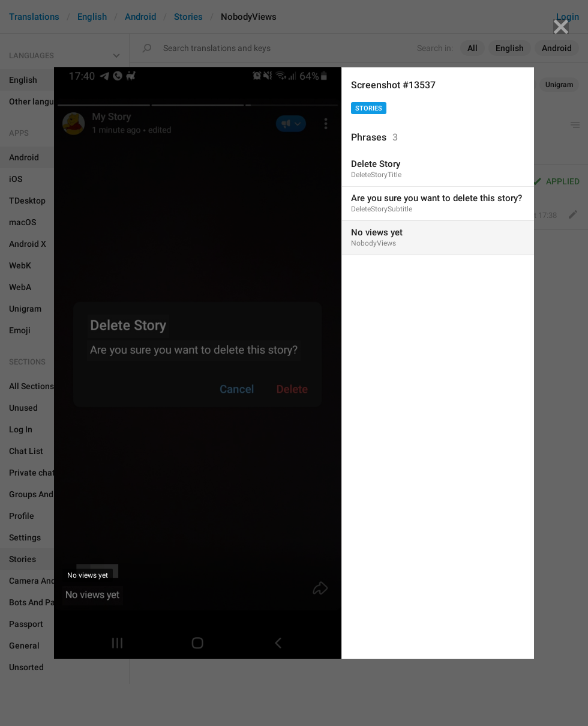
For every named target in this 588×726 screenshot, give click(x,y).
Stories (369, 108)
